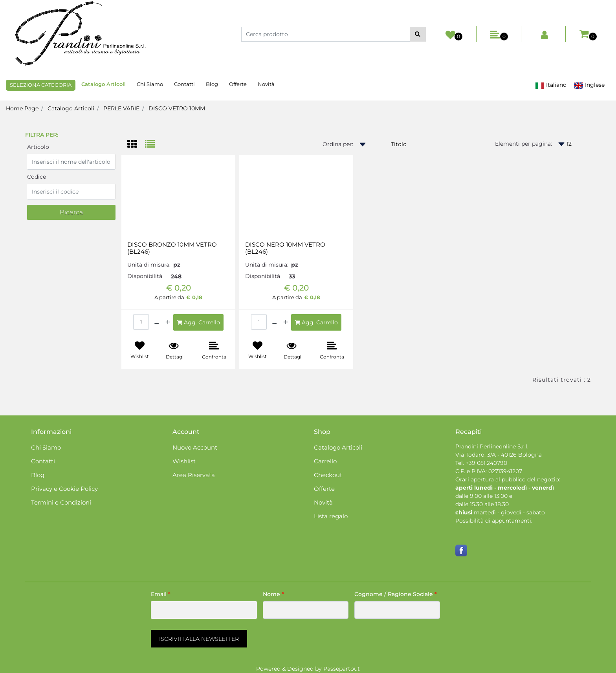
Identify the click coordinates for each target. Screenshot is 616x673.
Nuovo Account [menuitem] (195, 447)
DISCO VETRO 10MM (177, 108)
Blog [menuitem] (212, 84)
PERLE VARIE (121, 108)
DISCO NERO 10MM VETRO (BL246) (285, 248)
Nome (273, 594)
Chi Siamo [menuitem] (150, 84)
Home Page (22, 108)
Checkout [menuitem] (328, 475)
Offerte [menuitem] (238, 84)
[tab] (136, 145)
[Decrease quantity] (157, 322)
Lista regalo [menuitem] (331, 516)
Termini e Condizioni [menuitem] (61, 502)
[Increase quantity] (168, 322)
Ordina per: (338, 144)
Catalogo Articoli (71, 108)
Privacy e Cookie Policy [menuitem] (64, 489)
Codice (37, 177)
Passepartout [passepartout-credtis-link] (342, 669)
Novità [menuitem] (266, 84)
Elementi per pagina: (523, 144)
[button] (418, 34)
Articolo (38, 147)
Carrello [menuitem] (325, 461)
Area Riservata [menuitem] (194, 475)
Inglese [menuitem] (589, 85)
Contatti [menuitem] (184, 84)
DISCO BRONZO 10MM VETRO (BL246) (172, 248)
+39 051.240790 (486, 463)
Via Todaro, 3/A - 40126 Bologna (499, 455)
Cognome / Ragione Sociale (396, 594)
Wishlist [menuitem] (184, 461)
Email (161, 594)
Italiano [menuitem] (551, 85)
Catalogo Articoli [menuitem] (104, 84)
